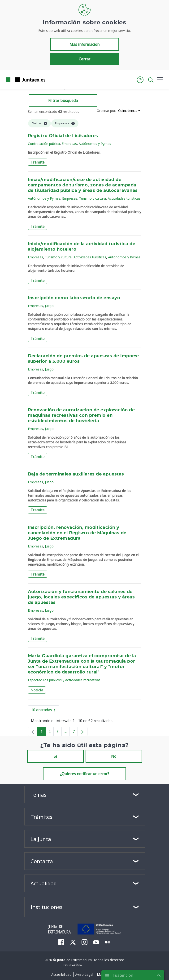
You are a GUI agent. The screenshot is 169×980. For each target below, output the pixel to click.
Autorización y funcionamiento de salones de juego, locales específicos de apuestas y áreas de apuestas (81, 597)
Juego (49, 306)
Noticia (37, 690)
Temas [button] (38, 795)
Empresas (69, 144)
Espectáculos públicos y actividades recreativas (64, 680)
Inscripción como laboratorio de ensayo (74, 298)
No (114, 756)
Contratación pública (44, 144)
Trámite (38, 162)
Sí (55, 756)
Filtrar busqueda (63, 101)
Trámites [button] (41, 817)
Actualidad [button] (44, 883)
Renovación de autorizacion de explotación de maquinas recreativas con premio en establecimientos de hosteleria (81, 416)
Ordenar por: (106, 111)
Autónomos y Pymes (95, 144)
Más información (84, 44)
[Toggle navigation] (52, 80)
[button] (140, 80)
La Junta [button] (41, 839)
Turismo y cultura (93, 198)
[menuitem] (61, 942)
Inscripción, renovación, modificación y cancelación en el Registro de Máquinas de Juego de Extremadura (77, 533)
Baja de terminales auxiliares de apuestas (76, 474)
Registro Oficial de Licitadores (63, 136)
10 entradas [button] (45, 711)
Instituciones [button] (46, 907)
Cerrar (84, 59)
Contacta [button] (42, 861)
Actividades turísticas (124, 198)
